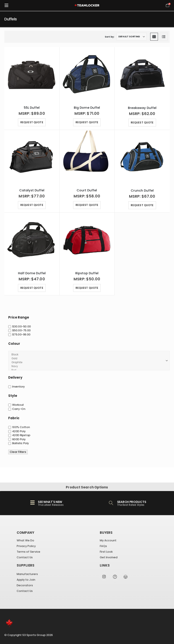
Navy (88, 366)
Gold (88, 359)
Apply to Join (26, 580)
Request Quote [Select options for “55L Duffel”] (32, 122)
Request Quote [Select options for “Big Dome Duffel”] (87, 122)
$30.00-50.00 (22, 326)
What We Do (25, 540)
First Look (106, 552)
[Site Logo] (87, 6)
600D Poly (19, 439)
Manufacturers (27, 574)
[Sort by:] (132, 37)
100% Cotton (21, 427)
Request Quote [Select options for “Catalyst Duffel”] (32, 205)
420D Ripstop (21, 435)
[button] (8, 5)
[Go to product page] (32, 75)
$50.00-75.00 (21, 331)
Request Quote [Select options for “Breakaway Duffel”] (142, 122)
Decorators (25, 585)
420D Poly (19, 431)
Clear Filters (18, 452)
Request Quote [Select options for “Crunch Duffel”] (142, 205)
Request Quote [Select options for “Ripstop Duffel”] (87, 288)
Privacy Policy (26, 546)
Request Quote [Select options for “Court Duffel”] (87, 205)
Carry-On (19, 409)
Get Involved (109, 557)
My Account (108, 540)
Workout (18, 405)
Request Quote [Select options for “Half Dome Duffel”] (32, 288)
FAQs (103, 546)
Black (88, 355)
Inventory (19, 387)
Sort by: (110, 37)
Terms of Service (28, 552)
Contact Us (25, 557)
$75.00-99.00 (21, 334)
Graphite (88, 363)
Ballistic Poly (21, 443)
